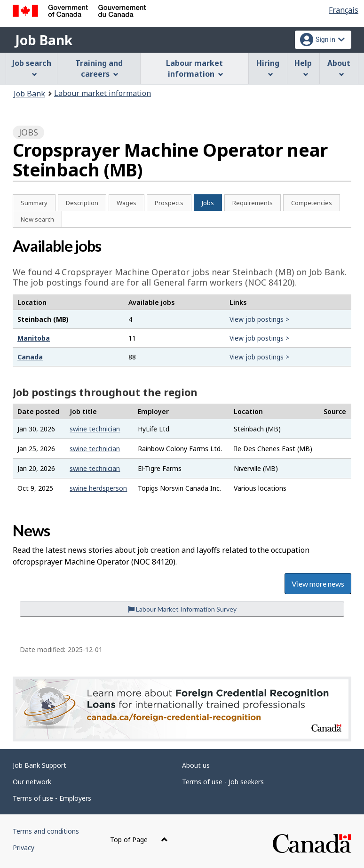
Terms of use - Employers (52, 798)
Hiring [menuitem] (268, 68)
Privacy (24, 848)
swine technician (95, 429)
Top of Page (139, 840)
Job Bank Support (40, 765)
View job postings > (259, 319)
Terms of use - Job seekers (223, 782)
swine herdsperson (98, 488)
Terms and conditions (46, 831)
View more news (318, 584)
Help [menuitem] (303, 68)
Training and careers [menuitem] (99, 68)
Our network (32, 782)
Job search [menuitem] (32, 68)
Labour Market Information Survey (182, 609)
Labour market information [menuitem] (194, 68)
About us (196, 765)
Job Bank (44, 40)
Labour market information (103, 93)
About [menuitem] (339, 68)
